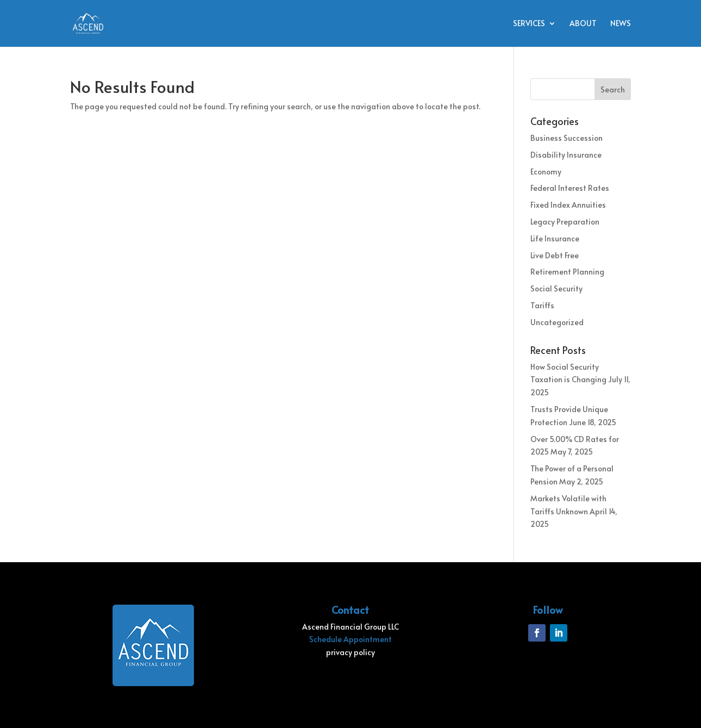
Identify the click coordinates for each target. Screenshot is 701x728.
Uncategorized (557, 322)
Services (529, 24)
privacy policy (351, 652)
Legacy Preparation (565, 222)
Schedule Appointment (351, 639)
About (583, 24)
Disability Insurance (566, 155)
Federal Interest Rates (570, 188)
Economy (546, 172)
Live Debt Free (555, 255)
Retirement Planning (567, 272)
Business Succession (567, 138)
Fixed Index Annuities (568, 205)
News (621, 24)
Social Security (556, 288)
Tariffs (542, 305)
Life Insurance (555, 238)
